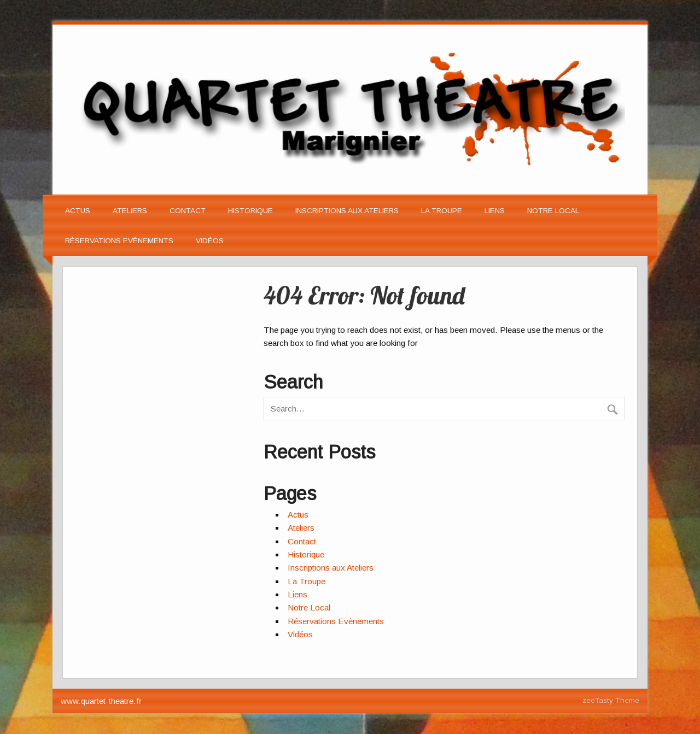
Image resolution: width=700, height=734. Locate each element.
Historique (250, 211)
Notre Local (553, 211)
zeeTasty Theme (611, 700)
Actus (78, 211)
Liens (495, 211)
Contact (188, 211)
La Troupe (442, 211)
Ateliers (130, 211)
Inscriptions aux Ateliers (347, 211)
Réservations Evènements (119, 241)
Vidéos (210, 241)
